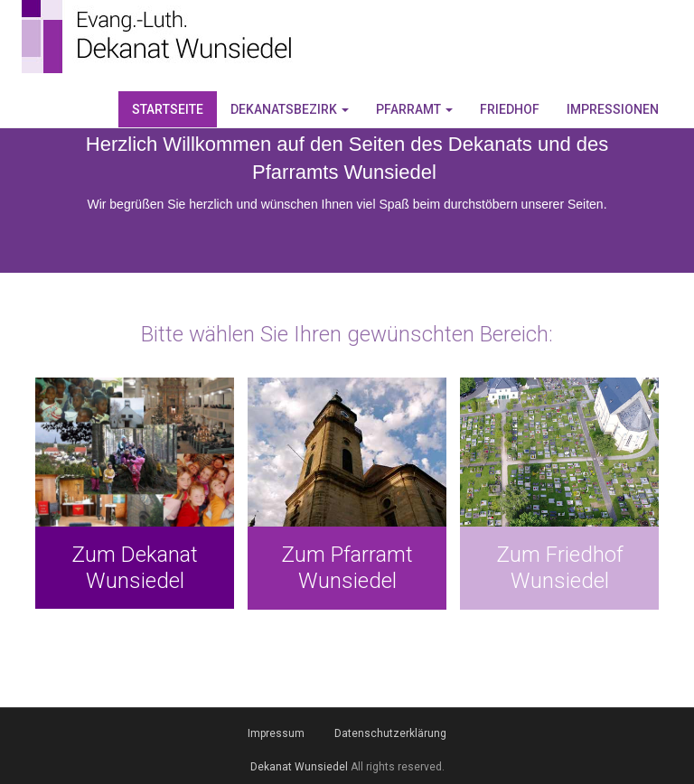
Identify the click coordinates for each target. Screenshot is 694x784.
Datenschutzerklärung (390, 733)
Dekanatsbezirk (290, 109)
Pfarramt (414, 109)
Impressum (276, 733)
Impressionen (613, 109)
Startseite (168, 109)
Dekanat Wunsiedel (299, 767)
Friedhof (510, 109)
